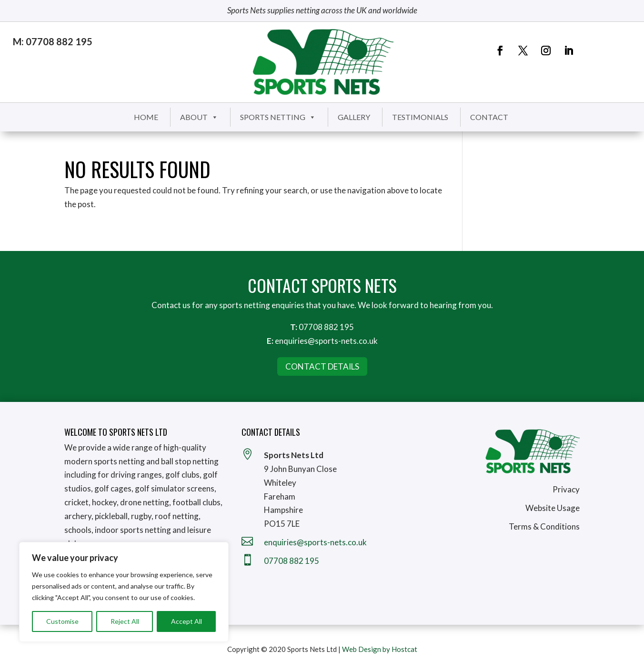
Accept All (186, 621)
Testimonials (420, 117)
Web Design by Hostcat (380, 649)
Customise (62, 621)
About (199, 117)
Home (146, 117)
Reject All (125, 621)
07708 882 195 (326, 327)
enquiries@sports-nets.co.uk (326, 341)
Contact (489, 117)
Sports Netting (278, 117)
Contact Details (322, 366)
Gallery (354, 117)
